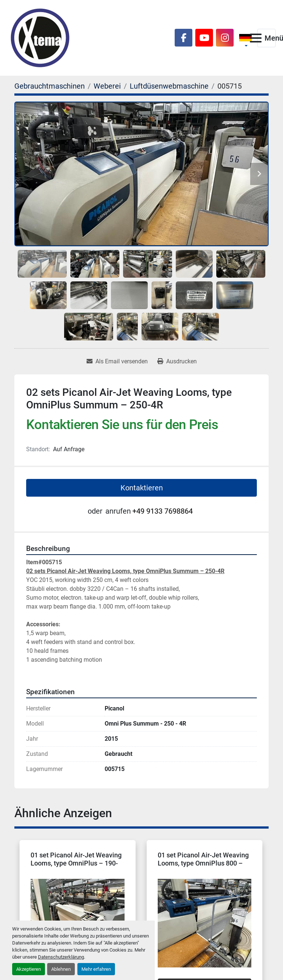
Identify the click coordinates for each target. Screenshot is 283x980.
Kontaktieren (142, 488)
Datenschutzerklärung (61, 957)
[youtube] (204, 38)
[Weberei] (107, 86)
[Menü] (256, 38)
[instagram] (225, 38)
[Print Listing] (177, 361)
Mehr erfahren (96, 969)
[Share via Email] (117, 361)
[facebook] (184, 38)
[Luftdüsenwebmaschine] (169, 86)
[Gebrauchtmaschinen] (50, 86)
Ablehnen (61, 969)
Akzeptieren (29, 969)
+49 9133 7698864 (163, 511)
